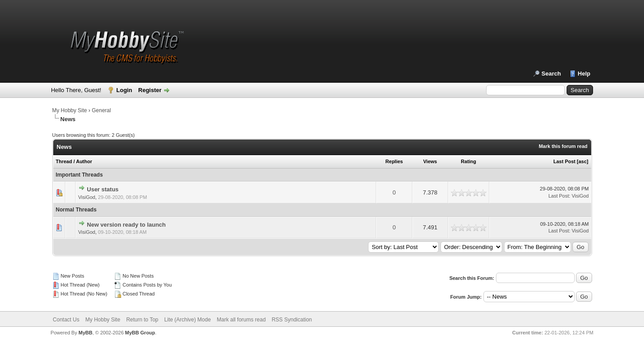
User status (103, 189)
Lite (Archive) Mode (187, 320)
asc (582, 161)
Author (84, 161)
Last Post (564, 161)
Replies (394, 161)
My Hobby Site (70, 110)
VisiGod (87, 197)
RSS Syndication (292, 320)
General (101, 110)
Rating (469, 161)
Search (551, 74)
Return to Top (142, 320)
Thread (64, 161)
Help (584, 74)
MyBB (85, 333)
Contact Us (66, 320)
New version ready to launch (126, 225)
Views (430, 161)
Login (124, 90)
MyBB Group (140, 333)
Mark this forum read (563, 146)
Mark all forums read (241, 320)
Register (150, 90)
